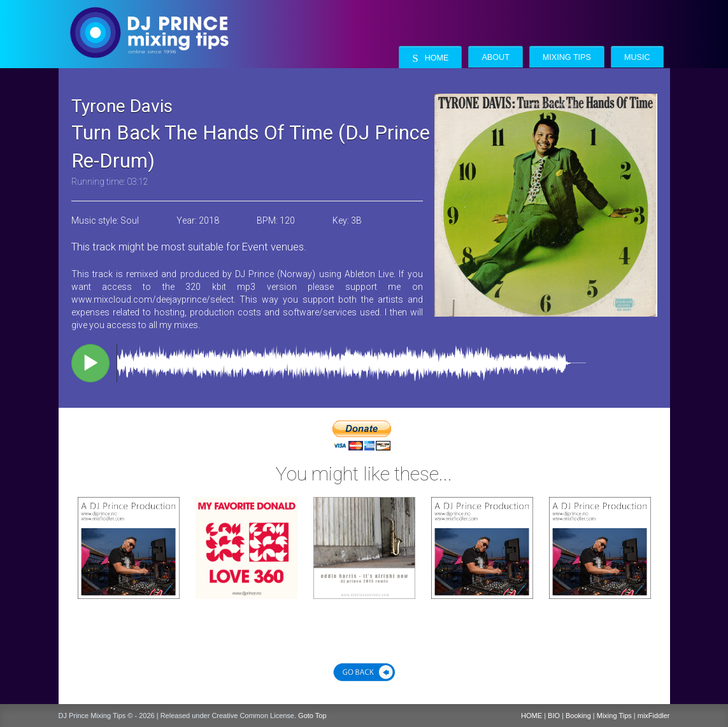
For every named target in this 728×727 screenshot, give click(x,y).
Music (637, 57)
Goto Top (312, 716)
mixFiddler (654, 716)
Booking (578, 716)
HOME (532, 716)
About (495, 57)
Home (430, 58)
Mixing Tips (567, 57)
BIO (554, 716)
